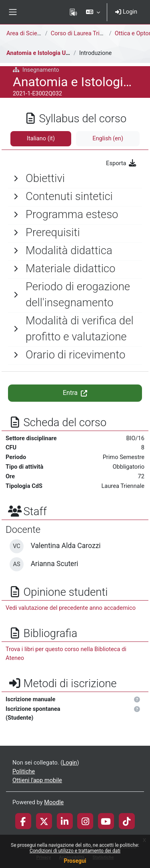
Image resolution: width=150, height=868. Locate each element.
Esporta (121, 163)
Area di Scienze (26, 33)
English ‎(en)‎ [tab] (108, 138)
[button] (93, 12)
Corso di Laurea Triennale (84, 33)
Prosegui (75, 861)
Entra (75, 393)
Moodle (54, 802)
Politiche (24, 771)
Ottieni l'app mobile (37, 780)
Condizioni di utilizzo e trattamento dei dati (75, 851)
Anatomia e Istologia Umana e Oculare (57, 53)
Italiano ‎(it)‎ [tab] (41, 138)
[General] (75, 178)
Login (126, 12)
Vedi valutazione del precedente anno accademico (71, 608)
